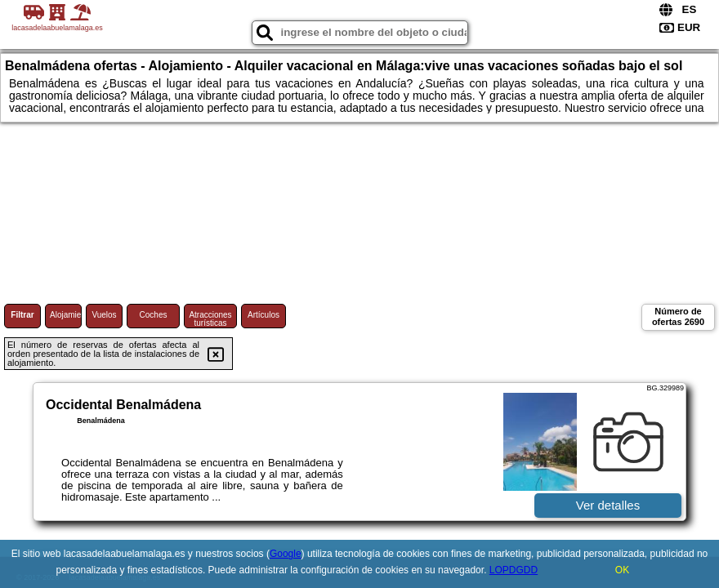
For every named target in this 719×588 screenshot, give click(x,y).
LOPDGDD (514, 570)
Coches (154, 315)
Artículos (263, 315)
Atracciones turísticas (210, 319)
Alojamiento (66, 315)
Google (286, 554)
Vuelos (104, 315)
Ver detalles (608, 505)
